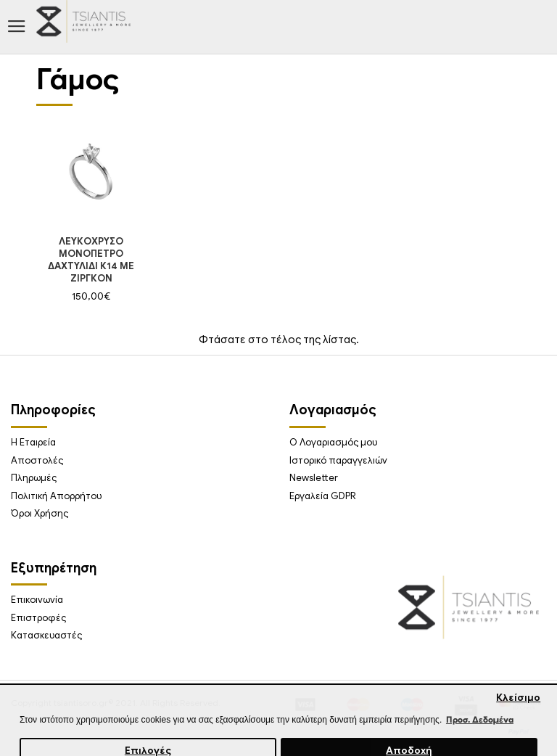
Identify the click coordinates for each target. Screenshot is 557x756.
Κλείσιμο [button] (518, 698)
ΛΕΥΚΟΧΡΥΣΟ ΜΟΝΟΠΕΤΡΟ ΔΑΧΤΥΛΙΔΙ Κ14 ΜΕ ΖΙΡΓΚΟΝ (91, 260)
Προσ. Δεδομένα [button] (480, 719)
